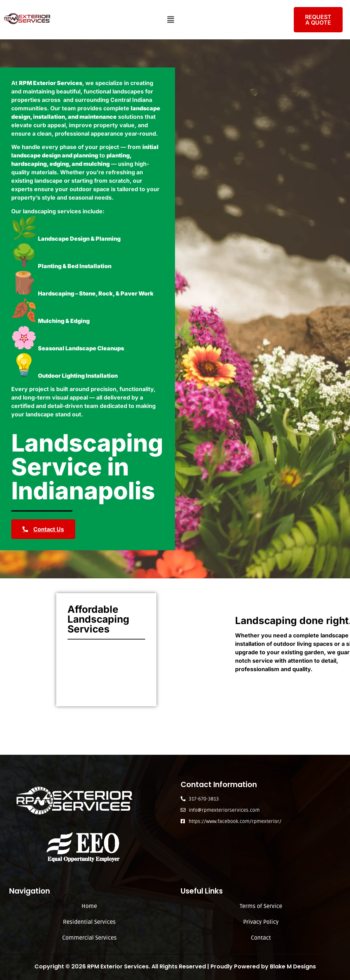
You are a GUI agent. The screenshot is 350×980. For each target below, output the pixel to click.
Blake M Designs (293, 966)
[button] (170, 20)
